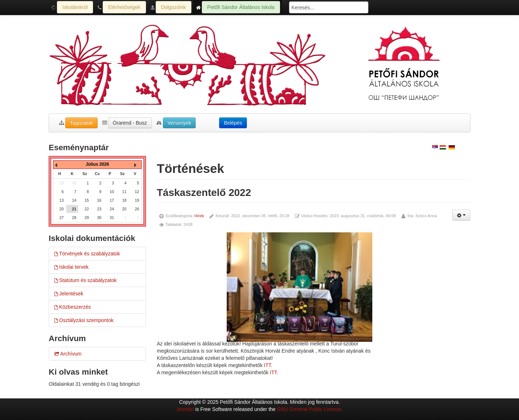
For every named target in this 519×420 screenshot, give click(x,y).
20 (62, 209)
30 (99, 218)
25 (124, 209)
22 (87, 209)
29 (87, 218)
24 (112, 209)
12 (137, 192)
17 (112, 200)
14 (74, 200)
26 (137, 209)
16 (99, 200)
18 (124, 200)
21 (74, 209)
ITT (267, 365)
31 (112, 218)
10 (112, 192)
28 (74, 218)
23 (99, 209)
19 (137, 200)
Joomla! (185, 409)
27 (62, 218)
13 (62, 200)
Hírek (199, 216)
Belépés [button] (233, 123)
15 (87, 200)
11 (124, 192)
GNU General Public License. (310, 409)
